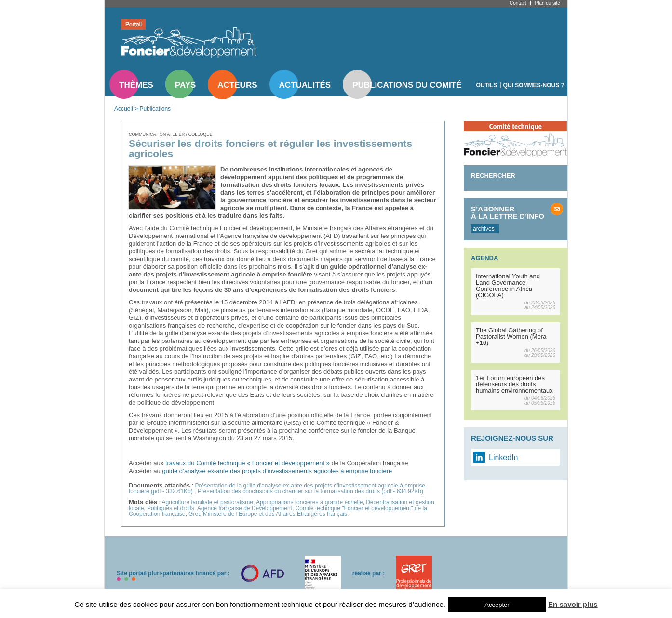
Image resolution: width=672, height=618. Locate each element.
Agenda (484, 258)
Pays (185, 85)
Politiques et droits (171, 508)
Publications (155, 109)
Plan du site (547, 3)
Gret (194, 514)
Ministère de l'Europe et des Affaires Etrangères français (275, 514)
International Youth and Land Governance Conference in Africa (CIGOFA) (508, 286)
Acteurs (237, 85)
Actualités (305, 85)
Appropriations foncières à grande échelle (309, 502)
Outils (487, 85)
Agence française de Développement (245, 508)
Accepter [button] (497, 605)
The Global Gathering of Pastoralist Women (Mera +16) (511, 336)
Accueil (124, 109)
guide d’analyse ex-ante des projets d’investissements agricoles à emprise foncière (277, 471)
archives (484, 229)
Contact (518, 3)
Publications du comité (407, 85)
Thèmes (136, 85)
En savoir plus (573, 604)
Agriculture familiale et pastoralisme (208, 502)
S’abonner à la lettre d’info (508, 212)
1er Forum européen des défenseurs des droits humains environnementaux (514, 384)
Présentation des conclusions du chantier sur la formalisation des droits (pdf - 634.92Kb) (310, 491)
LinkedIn (504, 457)
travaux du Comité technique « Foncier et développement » (248, 463)
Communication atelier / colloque (171, 134)
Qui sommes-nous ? (534, 85)
